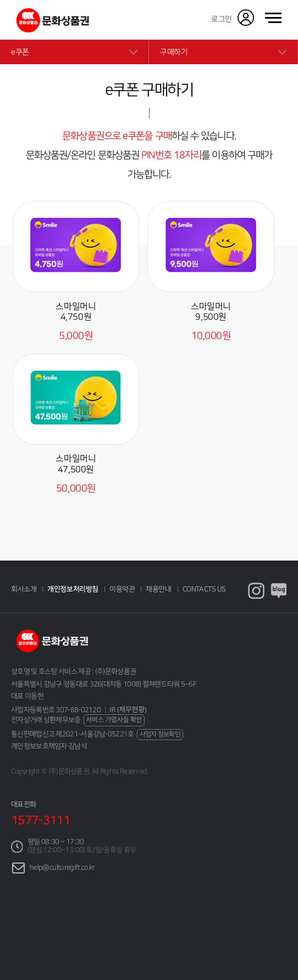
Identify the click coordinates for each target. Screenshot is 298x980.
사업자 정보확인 (160, 734)
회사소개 (24, 589)
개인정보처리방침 (73, 589)
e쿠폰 (20, 52)
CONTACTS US (204, 589)
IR (128, 710)
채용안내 (158, 589)
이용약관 (122, 589)
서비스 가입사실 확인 (114, 719)
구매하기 (174, 52)
